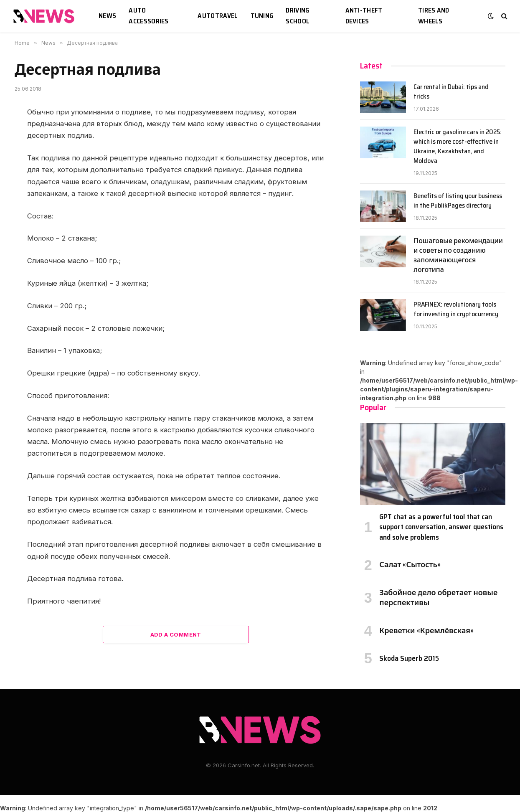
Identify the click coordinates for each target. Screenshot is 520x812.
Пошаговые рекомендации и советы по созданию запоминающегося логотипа (458, 256)
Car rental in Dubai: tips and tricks (451, 92)
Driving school (298, 16)
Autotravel (218, 16)
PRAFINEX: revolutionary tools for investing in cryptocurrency (456, 310)
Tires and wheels (434, 16)
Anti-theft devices (364, 16)
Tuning (262, 16)
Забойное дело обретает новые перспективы (438, 598)
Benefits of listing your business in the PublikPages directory (458, 201)
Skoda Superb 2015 (409, 658)
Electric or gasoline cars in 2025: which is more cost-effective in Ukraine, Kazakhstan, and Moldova (458, 147)
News (107, 16)
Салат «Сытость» (410, 565)
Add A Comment (176, 634)
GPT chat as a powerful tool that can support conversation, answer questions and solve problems (441, 527)
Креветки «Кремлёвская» (426, 631)
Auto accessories (149, 16)
